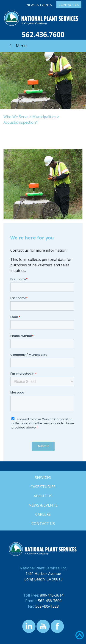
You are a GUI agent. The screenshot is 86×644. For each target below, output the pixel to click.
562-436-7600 (50, 601)
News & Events (39, 5)
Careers (43, 514)
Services (43, 478)
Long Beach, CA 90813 (43, 579)
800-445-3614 (52, 595)
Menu (17, 46)
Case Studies (43, 487)
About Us (43, 496)
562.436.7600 (43, 34)
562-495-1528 (47, 606)
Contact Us (69, 5)
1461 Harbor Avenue (43, 574)
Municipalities (44, 117)
